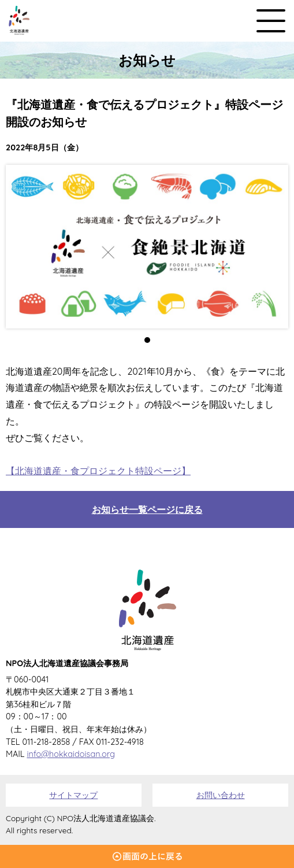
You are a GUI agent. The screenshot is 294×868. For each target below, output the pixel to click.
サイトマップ (73, 795)
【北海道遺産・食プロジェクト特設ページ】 (98, 471)
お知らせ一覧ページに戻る (147, 509)
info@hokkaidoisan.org (71, 754)
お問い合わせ (221, 795)
